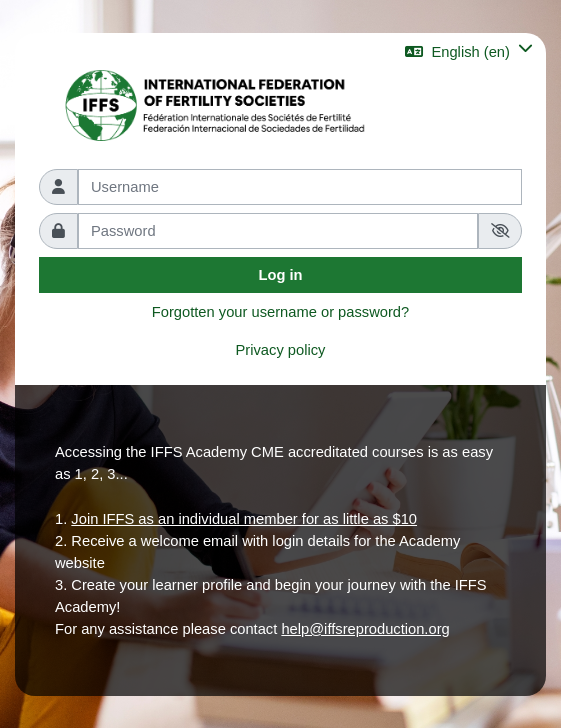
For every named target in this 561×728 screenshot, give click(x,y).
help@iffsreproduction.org (365, 629)
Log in (280, 275)
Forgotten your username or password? (280, 312)
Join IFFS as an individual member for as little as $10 (244, 519)
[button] (469, 51)
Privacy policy (281, 350)
